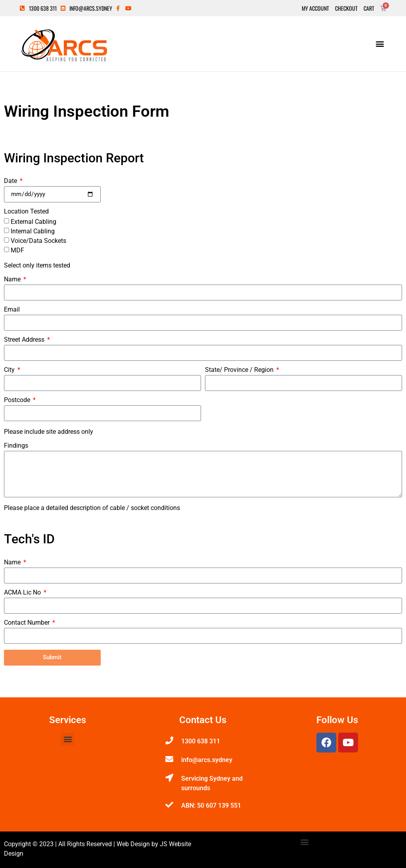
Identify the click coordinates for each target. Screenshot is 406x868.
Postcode (18, 400)
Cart (369, 8)
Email (12, 310)
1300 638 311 (201, 741)
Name (13, 280)
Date (11, 181)
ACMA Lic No (23, 593)
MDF (17, 250)
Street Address (25, 340)
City (10, 370)
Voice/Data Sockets (38, 241)
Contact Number (28, 623)
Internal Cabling (33, 231)
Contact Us (203, 720)
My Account (315, 8)
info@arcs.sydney (207, 760)
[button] (380, 44)
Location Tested (26, 212)
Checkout (346, 8)
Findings (16, 446)
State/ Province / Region (240, 370)
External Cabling (34, 222)
